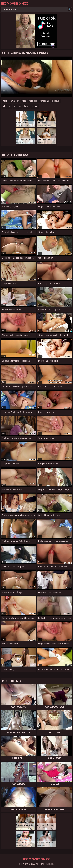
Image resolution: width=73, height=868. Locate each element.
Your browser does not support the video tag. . (36, 77)
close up (7, 106)
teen (5, 101)
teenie (35, 106)
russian (17, 106)
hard (26, 106)
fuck (24, 101)
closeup (56, 101)
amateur (15, 101)
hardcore (33, 101)
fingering (45, 101)
